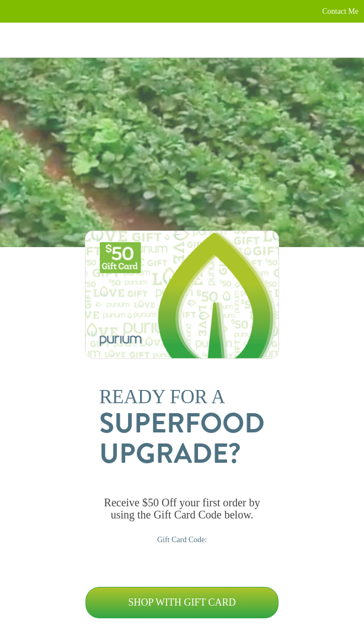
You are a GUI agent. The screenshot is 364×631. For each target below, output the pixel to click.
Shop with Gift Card (182, 602)
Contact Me (340, 11)
